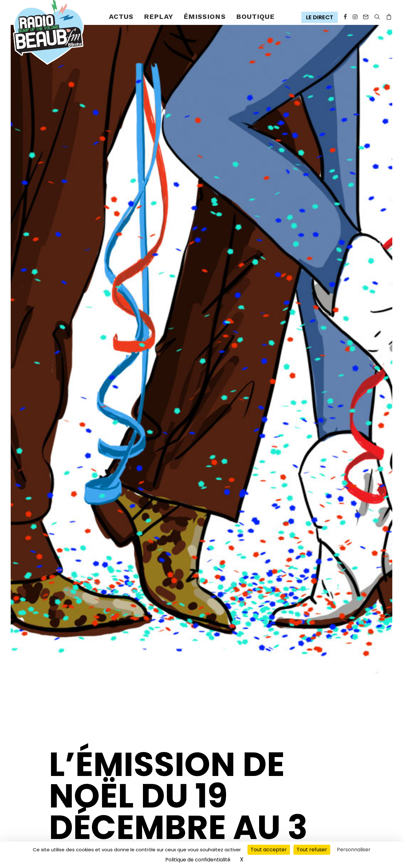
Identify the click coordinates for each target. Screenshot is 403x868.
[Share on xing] (58, 830)
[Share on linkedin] (86, 818)
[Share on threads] (65, 818)
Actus (121, 17)
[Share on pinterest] (76, 818)
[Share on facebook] (45, 818)
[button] (321, 17)
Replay (159, 17)
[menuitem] (121, 17)
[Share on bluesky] (48, 830)
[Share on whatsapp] (96, 818)
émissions (205, 17)
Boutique (255, 17)
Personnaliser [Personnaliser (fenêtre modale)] (354, 850)
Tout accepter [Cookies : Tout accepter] (269, 850)
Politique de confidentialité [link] (198, 860)
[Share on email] (68, 830)
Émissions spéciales (104, 668)
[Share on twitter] (55, 818)
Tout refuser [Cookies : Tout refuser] (312, 850)
